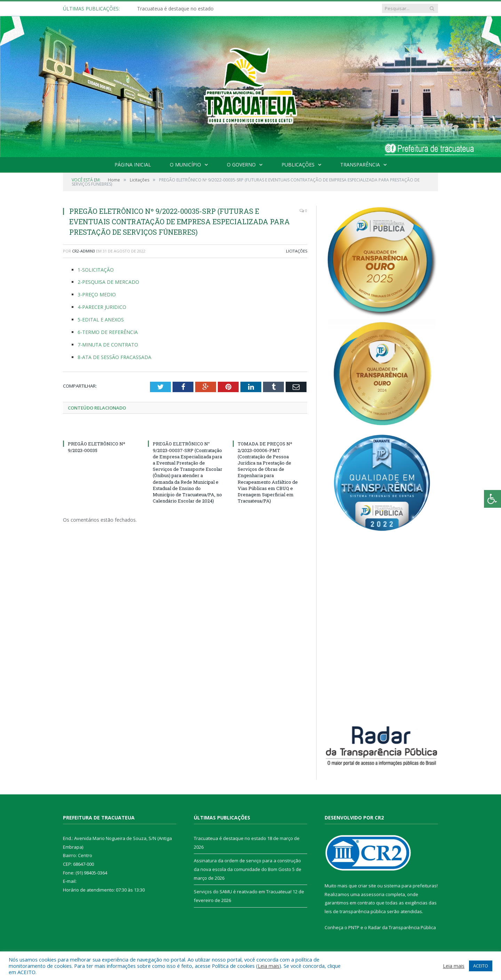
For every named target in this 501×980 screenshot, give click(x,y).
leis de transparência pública (355, 911)
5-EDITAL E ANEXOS (101, 320)
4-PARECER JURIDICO (102, 307)
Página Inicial (133, 165)
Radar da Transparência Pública (402, 927)
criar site (367, 886)
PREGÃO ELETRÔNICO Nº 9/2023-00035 (97, 447)
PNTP (354, 927)
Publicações (298, 165)
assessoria (373, 894)
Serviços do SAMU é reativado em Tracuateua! (243, 892)
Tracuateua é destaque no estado (175, 9)
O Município (185, 165)
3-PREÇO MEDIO (97, 294)
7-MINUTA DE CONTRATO (108, 345)
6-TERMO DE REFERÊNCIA (108, 332)
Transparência (360, 165)
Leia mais (269, 966)
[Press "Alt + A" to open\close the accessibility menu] (492, 499)
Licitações (297, 251)
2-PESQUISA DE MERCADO (108, 282)
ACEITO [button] (481, 966)
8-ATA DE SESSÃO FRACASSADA (114, 357)
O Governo (241, 165)
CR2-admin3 (83, 251)
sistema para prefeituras (410, 886)
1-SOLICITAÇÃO (96, 270)
